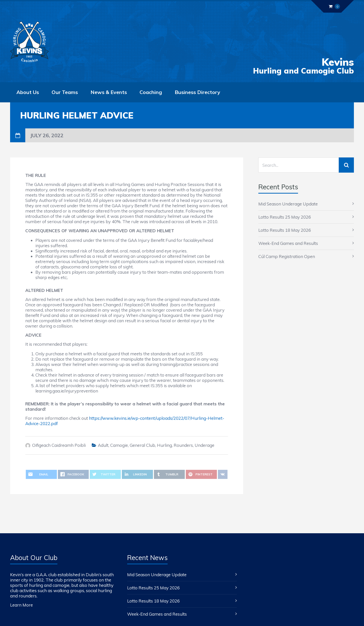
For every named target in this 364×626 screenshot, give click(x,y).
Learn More (21, 605)
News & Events (109, 92)
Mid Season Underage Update (288, 204)
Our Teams (65, 92)
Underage (204, 445)
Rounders (183, 445)
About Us (28, 92)
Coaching (151, 92)
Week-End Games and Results (288, 243)
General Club (142, 445)
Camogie (119, 445)
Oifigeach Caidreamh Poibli (59, 445)
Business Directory (197, 92)
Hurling (164, 445)
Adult (103, 445)
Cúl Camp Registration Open (287, 256)
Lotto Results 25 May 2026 (285, 217)
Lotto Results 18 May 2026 (285, 230)
